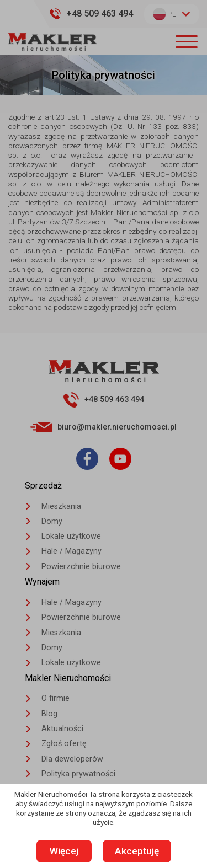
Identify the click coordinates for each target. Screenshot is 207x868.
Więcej (64, 851)
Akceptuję (137, 851)
